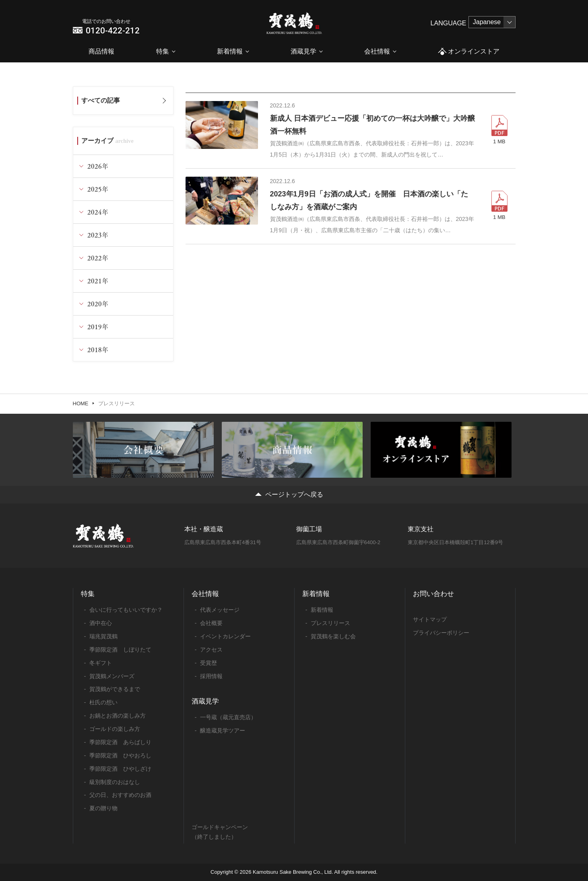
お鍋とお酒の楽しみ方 (118, 716)
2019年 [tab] (98, 327)
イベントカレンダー (225, 636)
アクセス (211, 650)
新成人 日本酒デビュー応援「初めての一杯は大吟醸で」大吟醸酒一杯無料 (372, 125)
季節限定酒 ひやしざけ (120, 769)
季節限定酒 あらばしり (120, 742)
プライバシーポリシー (441, 633)
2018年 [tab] (98, 350)
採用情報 (211, 676)
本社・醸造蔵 (204, 529)
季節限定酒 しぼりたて (120, 650)
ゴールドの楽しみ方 (115, 729)
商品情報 (101, 51)
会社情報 (377, 51)
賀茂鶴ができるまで (115, 689)
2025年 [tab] (98, 189)
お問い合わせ (433, 594)
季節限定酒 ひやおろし (120, 755)
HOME (81, 403)
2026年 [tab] (98, 166)
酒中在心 (101, 623)
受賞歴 (208, 663)
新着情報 (230, 51)
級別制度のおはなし (115, 782)
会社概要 (211, 623)
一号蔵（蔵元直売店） (228, 717)
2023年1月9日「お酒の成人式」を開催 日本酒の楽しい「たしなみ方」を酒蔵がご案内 (369, 200)
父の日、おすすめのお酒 (120, 795)
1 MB (499, 141)
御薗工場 (309, 529)
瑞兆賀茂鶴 (103, 636)
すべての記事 (101, 100)
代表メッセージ (220, 610)
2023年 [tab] (98, 235)
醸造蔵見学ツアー (223, 730)
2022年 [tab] (98, 258)
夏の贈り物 (103, 808)
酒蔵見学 (303, 51)
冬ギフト (101, 663)
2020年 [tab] (98, 304)
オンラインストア (469, 52)
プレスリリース (330, 623)
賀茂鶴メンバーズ (112, 676)
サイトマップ (430, 619)
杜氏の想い (103, 702)
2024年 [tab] (98, 212)
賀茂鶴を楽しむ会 (333, 636)
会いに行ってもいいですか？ (126, 610)
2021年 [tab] (98, 281)
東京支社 (421, 529)
